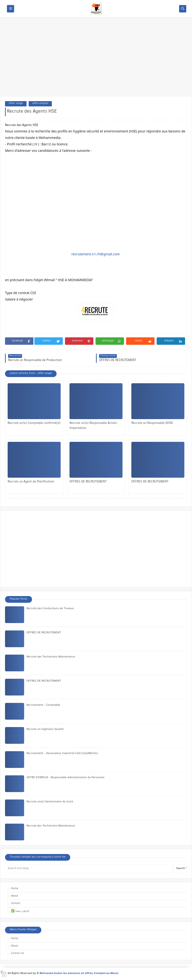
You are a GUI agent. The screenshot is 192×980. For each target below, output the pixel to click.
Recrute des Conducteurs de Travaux (50, 609)
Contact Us (18, 953)
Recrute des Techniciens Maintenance (51, 657)
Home (15, 889)
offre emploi (40, 104)
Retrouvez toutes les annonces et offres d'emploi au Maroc (79, 974)
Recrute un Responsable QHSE (152, 423)
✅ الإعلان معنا (20, 911)
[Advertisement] (96, 59)
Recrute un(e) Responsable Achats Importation (93, 426)
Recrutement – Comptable (43, 705)
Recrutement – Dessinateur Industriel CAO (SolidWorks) (62, 754)
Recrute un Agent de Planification (31, 482)
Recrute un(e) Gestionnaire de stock (50, 802)
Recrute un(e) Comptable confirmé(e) (34, 423)
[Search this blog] (89, 869)
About (15, 896)
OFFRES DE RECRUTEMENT (88, 482)
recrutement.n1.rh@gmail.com (96, 254)
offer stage (16, 104)
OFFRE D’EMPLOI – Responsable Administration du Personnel (65, 778)
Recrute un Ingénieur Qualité (45, 730)
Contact (16, 903)
